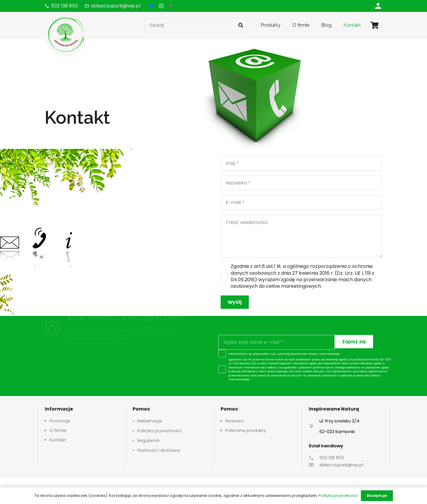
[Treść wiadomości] (302, 236)
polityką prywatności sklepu (298, 354)
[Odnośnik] (378, 6)
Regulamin (149, 441)
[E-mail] (302, 203)
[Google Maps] (171, 6)
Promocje (60, 421)
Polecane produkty (246, 430)
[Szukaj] (196, 25)
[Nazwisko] (302, 183)
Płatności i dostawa (159, 450)
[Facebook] (152, 6)
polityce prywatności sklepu (361, 375)
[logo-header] (66, 34)
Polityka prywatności (159, 431)
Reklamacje (150, 421)
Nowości (235, 421)
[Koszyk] (375, 25)
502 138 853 (332, 458)
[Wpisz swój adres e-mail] (277, 342)
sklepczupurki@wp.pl (341, 465)
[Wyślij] (235, 302)
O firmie (58, 430)
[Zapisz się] (354, 342)
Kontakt (58, 440)
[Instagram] (161, 6)
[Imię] (302, 163)
